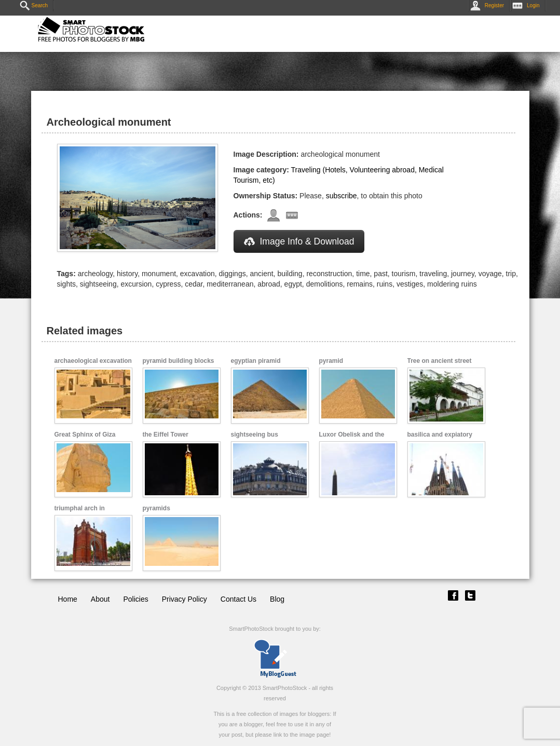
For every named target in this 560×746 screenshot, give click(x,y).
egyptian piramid (256, 361)
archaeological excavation (93, 361)
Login (528, 5)
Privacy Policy (185, 599)
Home (68, 599)
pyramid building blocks (179, 361)
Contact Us (238, 599)
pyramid (331, 361)
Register (489, 5)
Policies (135, 599)
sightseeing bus (255, 435)
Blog (277, 599)
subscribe (342, 196)
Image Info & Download (299, 241)
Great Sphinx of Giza (85, 435)
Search (34, 5)
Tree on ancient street (440, 361)
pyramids (156, 508)
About (100, 599)
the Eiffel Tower (166, 435)
